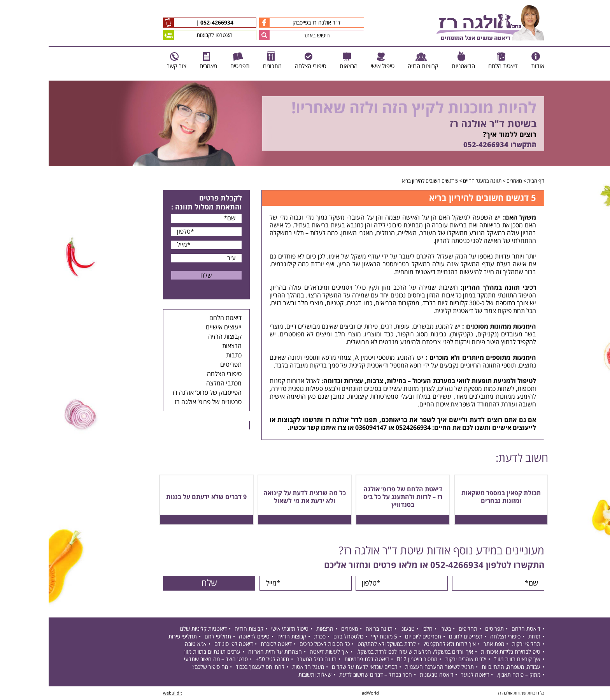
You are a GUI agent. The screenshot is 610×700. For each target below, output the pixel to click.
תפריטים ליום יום (374, 637)
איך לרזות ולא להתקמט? (401, 644)
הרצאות (183, 346)
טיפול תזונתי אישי (241, 629)
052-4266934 (167, 23)
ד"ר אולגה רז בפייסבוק (251, 23)
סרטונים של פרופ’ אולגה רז (160, 402)
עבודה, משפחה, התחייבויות (462, 667)
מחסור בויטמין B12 (368, 659)
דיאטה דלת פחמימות (318, 659)
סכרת (271, 637)
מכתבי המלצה (175, 383)
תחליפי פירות (134, 637)
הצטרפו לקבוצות (149, 35)
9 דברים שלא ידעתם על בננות (158, 497)
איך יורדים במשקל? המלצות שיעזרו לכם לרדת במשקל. (366, 652)
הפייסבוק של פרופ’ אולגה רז (158, 393)
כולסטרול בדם (300, 637)
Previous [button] (600, 77)
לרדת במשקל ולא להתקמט (338, 644)
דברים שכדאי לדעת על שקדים (316, 667)
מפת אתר (445, 644)
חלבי (379, 629)
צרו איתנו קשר (278, 428)
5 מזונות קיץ (336, 637)
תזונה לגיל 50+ (224, 659)
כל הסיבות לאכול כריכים (276, 644)
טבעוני (359, 629)
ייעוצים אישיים (175, 327)
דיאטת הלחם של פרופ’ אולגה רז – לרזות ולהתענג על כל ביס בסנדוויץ (354, 497)
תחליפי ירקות (478, 644)
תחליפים (419, 629)
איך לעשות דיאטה (280, 652)
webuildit (124, 693)
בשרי (397, 629)
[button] (216, 35)
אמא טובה (147, 644)
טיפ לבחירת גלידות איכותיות (462, 652)
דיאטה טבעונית (388, 675)
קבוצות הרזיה (176, 337)
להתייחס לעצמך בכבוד (211, 667)
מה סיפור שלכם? (161, 667)
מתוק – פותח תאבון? (470, 675)
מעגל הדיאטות (259, 667)
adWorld (322, 693)
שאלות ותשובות (266, 675)
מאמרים (466, 181)
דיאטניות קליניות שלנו (155, 629)
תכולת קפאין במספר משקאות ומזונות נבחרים (452, 497)
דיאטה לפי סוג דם (185, 644)
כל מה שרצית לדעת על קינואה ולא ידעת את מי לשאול (256, 497)
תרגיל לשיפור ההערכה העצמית (391, 667)
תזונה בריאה (330, 629)
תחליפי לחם (169, 637)
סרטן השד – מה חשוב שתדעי (167, 659)
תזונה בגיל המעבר (268, 659)
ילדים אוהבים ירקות (417, 659)
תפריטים (182, 365)
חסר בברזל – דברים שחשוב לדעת (327, 675)
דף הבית (487, 181)
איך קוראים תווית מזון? (469, 659)
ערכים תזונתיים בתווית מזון (164, 652)
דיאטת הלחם (177, 318)
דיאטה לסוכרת (228, 644)
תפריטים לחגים (417, 637)
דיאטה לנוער (426, 675)
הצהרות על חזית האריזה (226, 652)
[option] (305, 123)
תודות (486, 637)
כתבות (185, 355)
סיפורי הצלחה (176, 374)
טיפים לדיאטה (206, 637)
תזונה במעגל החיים (434, 181)
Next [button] (604, 170)
